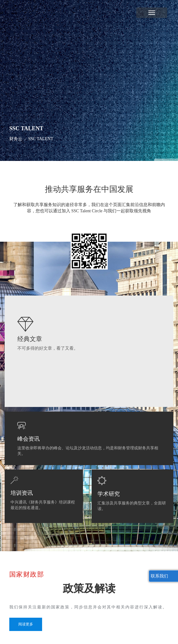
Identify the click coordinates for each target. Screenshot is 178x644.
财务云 (16, 139)
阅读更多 (26, 624)
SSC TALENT (41, 139)
